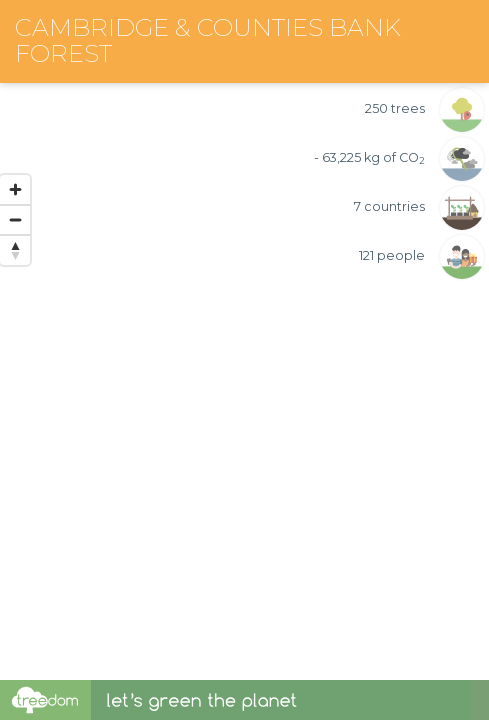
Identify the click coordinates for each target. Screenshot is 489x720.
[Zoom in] (15, 190)
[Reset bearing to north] (15, 250)
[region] (244, 340)
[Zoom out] (15, 220)
